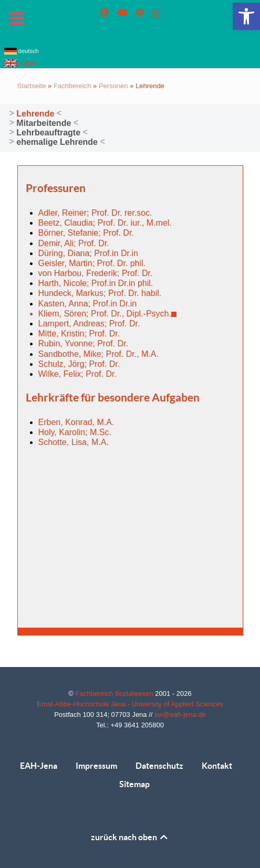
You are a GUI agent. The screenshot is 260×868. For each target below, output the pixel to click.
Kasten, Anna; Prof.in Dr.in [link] (88, 304)
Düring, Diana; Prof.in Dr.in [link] (88, 253)
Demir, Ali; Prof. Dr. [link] (74, 243)
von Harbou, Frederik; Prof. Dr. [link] (96, 273)
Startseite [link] (32, 86)
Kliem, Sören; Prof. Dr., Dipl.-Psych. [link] (107, 314)
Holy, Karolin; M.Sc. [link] (75, 432)
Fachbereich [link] (72, 86)
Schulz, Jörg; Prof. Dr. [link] (79, 364)
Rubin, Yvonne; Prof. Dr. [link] (83, 343)
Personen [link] (113, 86)
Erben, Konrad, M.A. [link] (76, 422)
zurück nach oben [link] (130, 837)
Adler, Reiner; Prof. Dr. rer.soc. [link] (95, 213)
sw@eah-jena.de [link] (180, 714)
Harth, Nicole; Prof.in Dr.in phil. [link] (96, 283)
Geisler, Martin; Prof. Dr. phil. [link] (92, 263)
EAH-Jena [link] (39, 766)
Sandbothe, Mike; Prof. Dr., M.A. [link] (98, 354)
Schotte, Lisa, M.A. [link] (74, 442)
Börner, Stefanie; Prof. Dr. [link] (86, 233)
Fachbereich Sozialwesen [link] (116, 694)
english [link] (21, 62)
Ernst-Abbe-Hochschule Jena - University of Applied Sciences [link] (130, 704)
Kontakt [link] (217, 766)
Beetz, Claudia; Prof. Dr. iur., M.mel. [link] (105, 223)
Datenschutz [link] (159, 766)
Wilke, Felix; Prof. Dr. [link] (77, 374)
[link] (246, 16)
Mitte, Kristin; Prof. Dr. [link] (79, 334)
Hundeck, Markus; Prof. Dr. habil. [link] (100, 293)
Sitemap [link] (134, 784)
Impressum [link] (96, 766)
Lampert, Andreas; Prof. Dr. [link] (89, 324)
